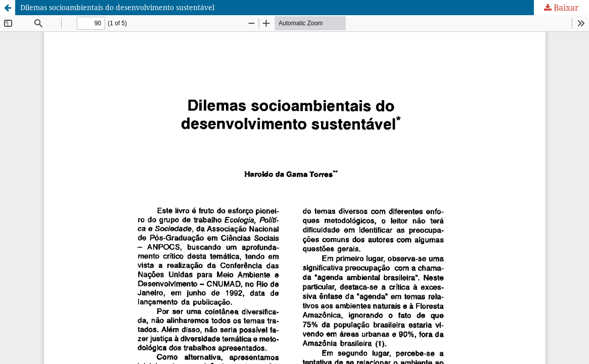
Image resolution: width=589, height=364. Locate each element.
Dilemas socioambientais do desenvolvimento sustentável (117, 7)
